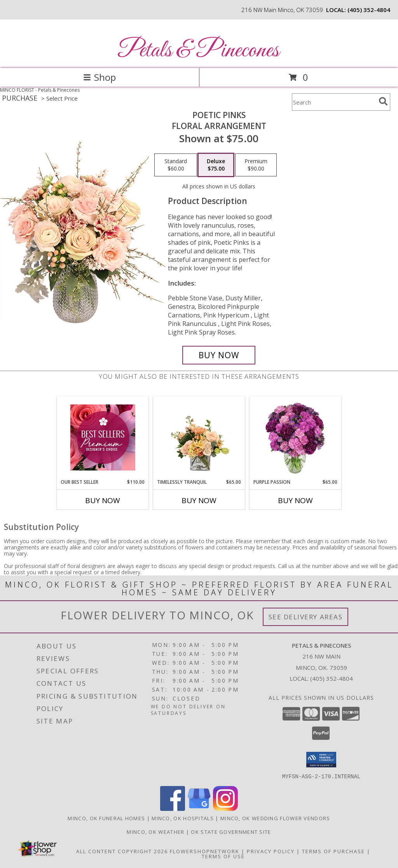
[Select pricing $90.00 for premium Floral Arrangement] (256, 165)
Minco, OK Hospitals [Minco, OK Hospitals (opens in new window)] (183, 818)
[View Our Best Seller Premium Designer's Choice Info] (103, 437)
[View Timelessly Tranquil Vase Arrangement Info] (199, 437)
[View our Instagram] (225, 808)
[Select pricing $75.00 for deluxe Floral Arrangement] (216, 165)
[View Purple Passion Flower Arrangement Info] (296, 437)
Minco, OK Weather (155, 831)
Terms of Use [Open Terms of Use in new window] (223, 856)
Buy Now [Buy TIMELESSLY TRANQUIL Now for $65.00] (199, 500)
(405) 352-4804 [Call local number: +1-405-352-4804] (369, 10)
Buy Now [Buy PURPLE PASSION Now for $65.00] (295, 500)
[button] (321, 760)
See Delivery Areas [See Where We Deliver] (306, 617)
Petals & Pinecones (198, 51)
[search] (383, 101)
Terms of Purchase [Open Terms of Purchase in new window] (333, 851)
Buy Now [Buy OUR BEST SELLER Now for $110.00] (103, 500)
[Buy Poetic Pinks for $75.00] (219, 355)
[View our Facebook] (173, 808)
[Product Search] (334, 102)
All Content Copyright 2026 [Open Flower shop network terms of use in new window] (122, 851)
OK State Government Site (231, 831)
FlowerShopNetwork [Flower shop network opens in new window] (205, 851)
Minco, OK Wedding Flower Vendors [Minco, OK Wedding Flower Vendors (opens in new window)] (275, 818)
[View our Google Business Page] (199, 808)
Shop (99, 77)
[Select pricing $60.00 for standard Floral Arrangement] (176, 165)
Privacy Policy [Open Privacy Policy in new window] (271, 851)
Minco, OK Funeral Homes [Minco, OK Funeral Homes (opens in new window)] (106, 818)
